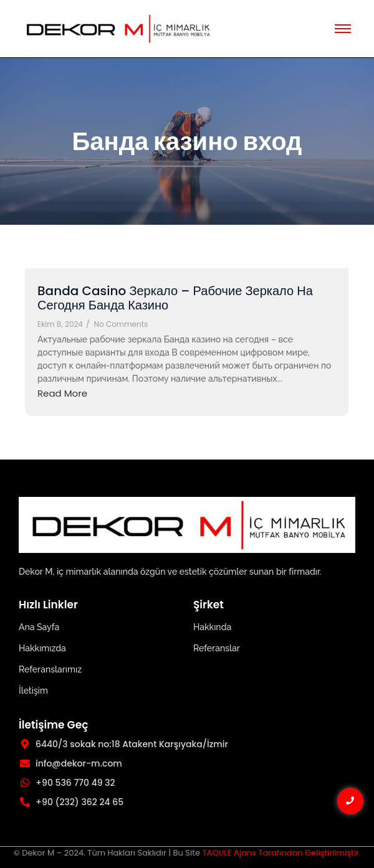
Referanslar (217, 648)
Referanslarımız (50, 669)
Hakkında (212, 627)
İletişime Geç (53, 725)
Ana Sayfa (39, 627)
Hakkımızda (42, 648)
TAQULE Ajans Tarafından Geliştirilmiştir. (281, 853)
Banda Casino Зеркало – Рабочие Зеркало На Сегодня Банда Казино (175, 298)
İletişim (33, 691)
